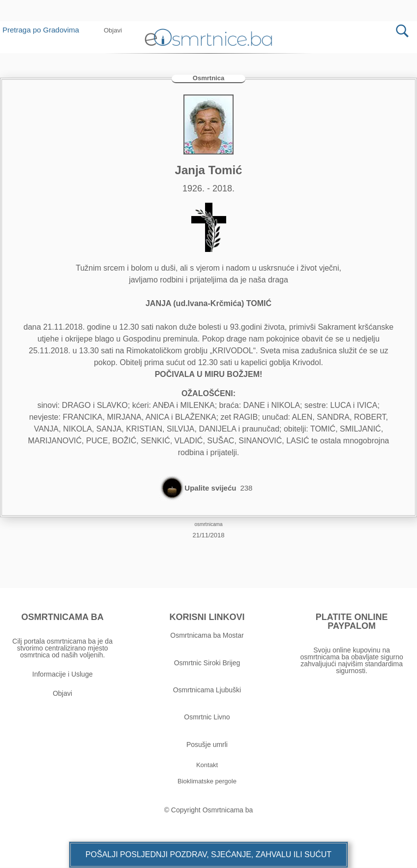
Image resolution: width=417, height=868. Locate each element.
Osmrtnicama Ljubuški (207, 690)
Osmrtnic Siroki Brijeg (207, 663)
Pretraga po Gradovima (45, 30)
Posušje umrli (207, 744)
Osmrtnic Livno (207, 717)
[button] (113, 30)
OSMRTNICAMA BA (62, 618)
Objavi (62, 694)
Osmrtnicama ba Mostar (207, 636)
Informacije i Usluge (63, 675)
